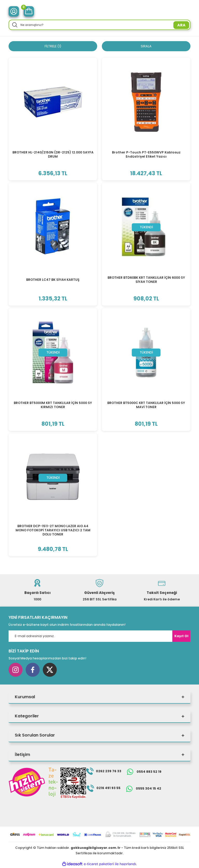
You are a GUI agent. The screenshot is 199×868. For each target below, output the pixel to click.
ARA (181, 25)
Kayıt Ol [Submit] (181, 636)
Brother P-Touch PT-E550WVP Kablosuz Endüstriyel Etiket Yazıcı (146, 155)
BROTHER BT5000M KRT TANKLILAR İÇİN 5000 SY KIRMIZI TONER (53, 405)
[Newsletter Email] (99, 636)
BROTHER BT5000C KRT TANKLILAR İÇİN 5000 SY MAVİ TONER (146, 405)
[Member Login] (14, 11)
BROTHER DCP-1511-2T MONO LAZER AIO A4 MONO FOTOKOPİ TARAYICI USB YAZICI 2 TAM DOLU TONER (53, 531)
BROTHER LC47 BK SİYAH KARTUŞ (53, 280)
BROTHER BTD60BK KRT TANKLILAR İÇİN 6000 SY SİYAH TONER (146, 280)
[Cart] (29, 11)
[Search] (99, 25)
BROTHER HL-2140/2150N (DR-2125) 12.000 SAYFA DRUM (53, 155)
